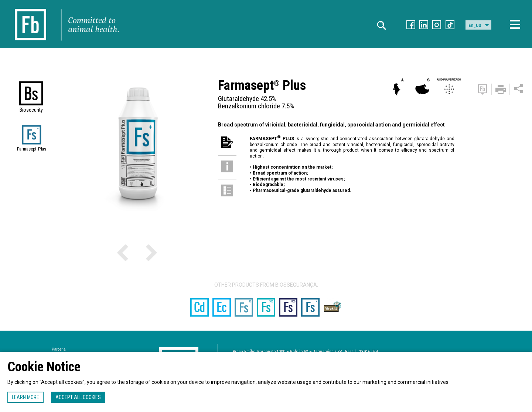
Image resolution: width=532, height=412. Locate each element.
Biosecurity (31, 110)
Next (138, 252)
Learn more (25, 397)
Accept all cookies (78, 397)
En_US (475, 26)
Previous (132, 252)
